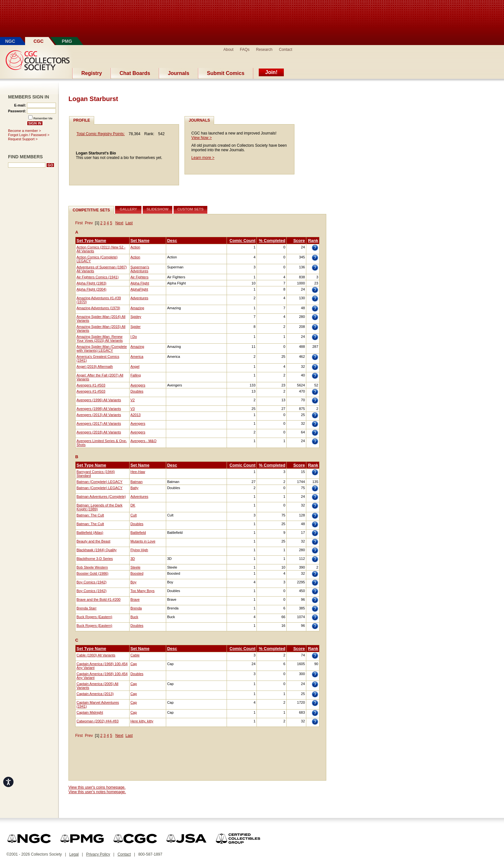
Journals (179, 73)
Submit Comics (226, 73)
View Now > (201, 138)
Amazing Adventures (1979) (98, 308)
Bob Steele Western (92, 567)
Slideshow (158, 209)
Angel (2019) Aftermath (95, 367)
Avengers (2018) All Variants (99, 432)
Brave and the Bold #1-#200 (99, 599)
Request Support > (23, 139)
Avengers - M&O (144, 441)
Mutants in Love (143, 541)
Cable (135, 655)
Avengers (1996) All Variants (99, 400)
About (228, 50)
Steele (135, 567)
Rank (313, 241)
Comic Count (243, 241)
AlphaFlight (139, 289)
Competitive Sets (91, 210)
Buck (134, 617)
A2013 (136, 415)
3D (133, 559)
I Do (134, 337)
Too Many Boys (143, 591)
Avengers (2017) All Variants (99, 423)
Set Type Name (91, 241)
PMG (67, 41)
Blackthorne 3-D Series (95, 559)
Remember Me (43, 118)
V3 (133, 409)
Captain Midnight (90, 712)
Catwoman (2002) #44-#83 (98, 721)
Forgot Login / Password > (29, 135)
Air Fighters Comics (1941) (98, 277)
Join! (271, 72)
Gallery (129, 209)
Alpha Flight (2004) (91, 289)
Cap (134, 664)
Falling (136, 375)
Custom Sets (191, 209)
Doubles (137, 391)
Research (264, 50)
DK (133, 505)
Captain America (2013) (95, 694)
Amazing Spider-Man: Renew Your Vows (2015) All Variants (100, 339)
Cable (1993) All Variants (96, 655)
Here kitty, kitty (142, 721)
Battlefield (138, 533)
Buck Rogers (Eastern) (94, 617)
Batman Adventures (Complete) (101, 496)
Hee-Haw (138, 472)
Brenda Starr (86, 608)
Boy (134, 582)
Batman (137, 482)
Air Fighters (139, 277)
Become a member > (24, 131)
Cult (134, 515)
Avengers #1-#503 (91, 385)
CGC (38, 41)
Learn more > (203, 158)
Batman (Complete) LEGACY (99, 482)
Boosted (137, 573)
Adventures (139, 298)
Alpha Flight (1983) (91, 283)
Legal (74, 854)
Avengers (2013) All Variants (99, 415)
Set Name (140, 241)
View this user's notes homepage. (97, 792)
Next (119, 223)
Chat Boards (135, 73)
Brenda (136, 608)
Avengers (138, 385)
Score (299, 241)
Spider (136, 327)
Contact (286, 50)
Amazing (137, 308)
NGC (10, 41)
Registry (92, 73)
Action (135, 247)
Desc (172, 241)
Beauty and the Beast (93, 541)
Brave (135, 599)
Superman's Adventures (140, 269)
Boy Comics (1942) (92, 582)
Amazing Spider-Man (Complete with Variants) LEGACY (102, 348)
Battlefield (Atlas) (90, 533)
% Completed (272, 241)
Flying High (139, 550)
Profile (82, 120)
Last (129, 223)
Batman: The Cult (90, 515)
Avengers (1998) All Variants (99, 409)
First (79, 223)
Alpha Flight (140, 283)
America (137, 357)
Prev (89, 223)
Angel (135, 367)
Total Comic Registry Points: (101, 134)
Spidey (136, 317)
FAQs (245, 50)
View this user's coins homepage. (97, 787)
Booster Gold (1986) (92, 573)
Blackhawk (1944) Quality (97, 550)
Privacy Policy (98, 854)
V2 (133, 400)
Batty (135, 488)
